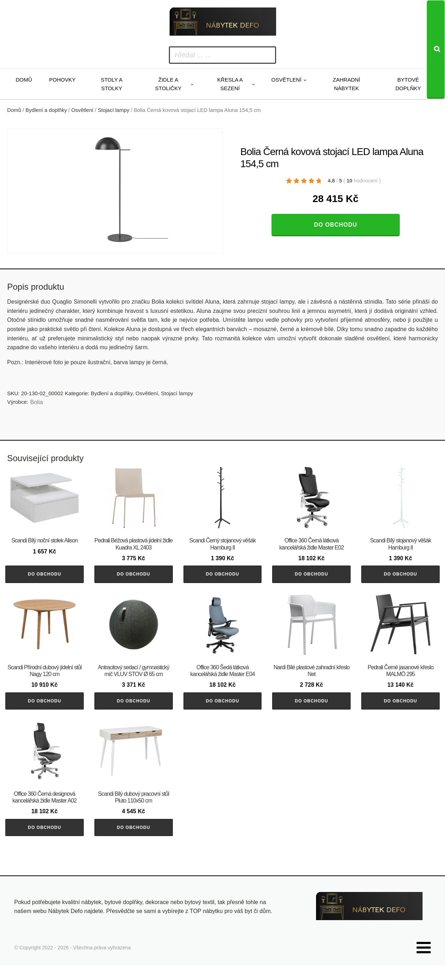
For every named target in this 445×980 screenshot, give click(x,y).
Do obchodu (335, 225)
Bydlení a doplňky (46, 110)
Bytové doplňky (408, 84)
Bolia (37, 402)
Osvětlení (286, 80)
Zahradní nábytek (346, 84)
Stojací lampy (114, 110)
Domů (24, 80)
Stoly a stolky (112, 84)
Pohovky (62, 80)
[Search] (436, 50)
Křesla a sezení (230, 84)
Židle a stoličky (168, 84)
